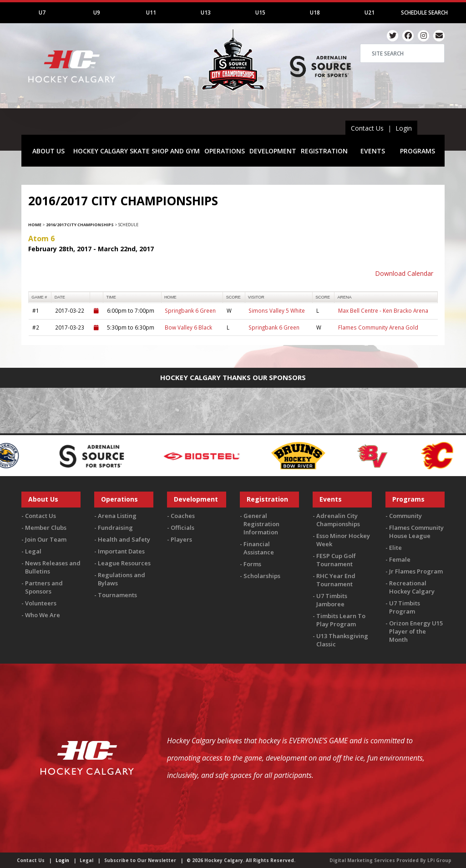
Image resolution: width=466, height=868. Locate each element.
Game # (39, 297)
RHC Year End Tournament (336, 580)
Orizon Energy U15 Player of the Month (416, 631)
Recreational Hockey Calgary (412, 587)
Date (60, 297)
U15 (260, 13)
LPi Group (439, 860)
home (170, 297)
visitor (256, 297)
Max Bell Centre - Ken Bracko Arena (383, 310)
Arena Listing (117, 516)
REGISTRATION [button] (324, 151)
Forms (252, 564)
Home (35, 225)
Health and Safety (124, 539)
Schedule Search (424, 13)
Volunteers (41, 603)
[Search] (402, 53)
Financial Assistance (259, 548)
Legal (33, 551)
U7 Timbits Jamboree (332, 600)
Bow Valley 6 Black (188, 327)
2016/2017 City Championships (80, 225)
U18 (315, 13)
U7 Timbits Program (405, 607)
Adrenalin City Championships (338, 520)
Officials (182, 528)
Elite (395, 548)
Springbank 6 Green (190, 310)
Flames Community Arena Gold (378, 327)
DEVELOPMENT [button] (273, 151)
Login (404, 128)
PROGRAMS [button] (418, 151)
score (233, 297)
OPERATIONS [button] (225, 151)
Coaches (183, 516)
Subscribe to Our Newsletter (140, 860)
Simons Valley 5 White (277, 310)
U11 (151, 13)
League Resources (124, 563)
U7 (42, 13)
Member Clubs (46, 528)
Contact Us (367, 128)
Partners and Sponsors (44, 587)
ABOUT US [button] (48, 151)
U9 (97, 13)
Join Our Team (46, 539)
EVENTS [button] (373, 151)
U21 (370, 13)
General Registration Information (261, 524)
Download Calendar (404, 273)
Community (405, 516)
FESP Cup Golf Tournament (336, 560)
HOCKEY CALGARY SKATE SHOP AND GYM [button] (137, 151)
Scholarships (262, 576)
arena (345, 297)
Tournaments (117, 595)
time (111, 297)
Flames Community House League (416, 532)
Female (400, 559)
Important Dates (121, 551)
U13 (206, 13)
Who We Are (43, 615)
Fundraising (115, 528)
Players (181, 539)
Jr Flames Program (416, 571)
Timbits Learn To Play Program (341, 620)
